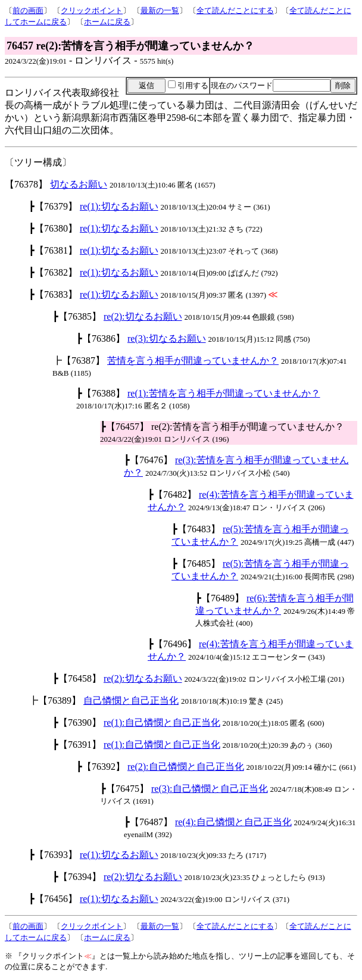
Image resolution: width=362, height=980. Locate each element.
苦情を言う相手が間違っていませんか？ (193, 361)
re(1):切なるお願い (119, 206)
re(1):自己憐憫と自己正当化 (162, 722)
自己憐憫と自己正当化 (131, 700)
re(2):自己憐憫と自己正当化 (186, 767)
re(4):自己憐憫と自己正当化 (233, 822)
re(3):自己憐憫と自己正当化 (210, 789)
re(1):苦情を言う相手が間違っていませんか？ (224, 393)
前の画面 (28, 10)
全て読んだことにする (235, 10)
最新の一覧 (160, 10)
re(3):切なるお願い (167, 338)
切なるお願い (79, 184)
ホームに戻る (107, 22)
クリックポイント (92, 10)
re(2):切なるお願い (143, 316)
